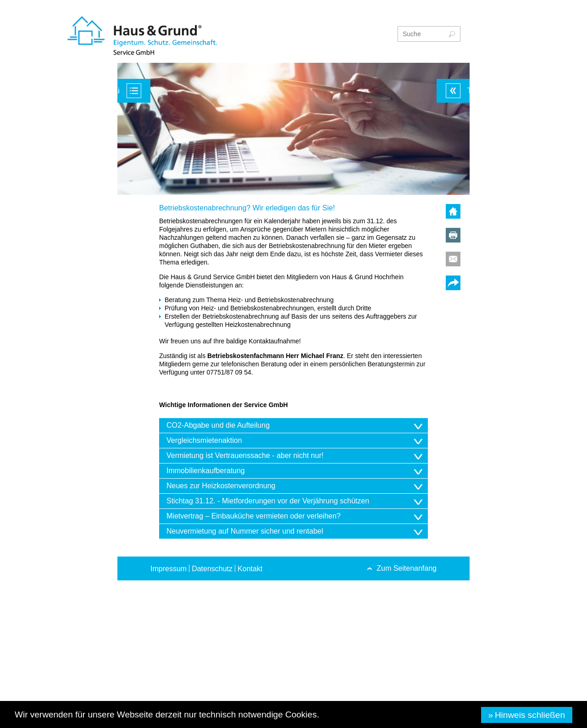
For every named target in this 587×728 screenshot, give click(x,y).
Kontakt (250, 569)
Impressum (169, 569)
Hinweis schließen (530, 715)
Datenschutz (212, 569)
